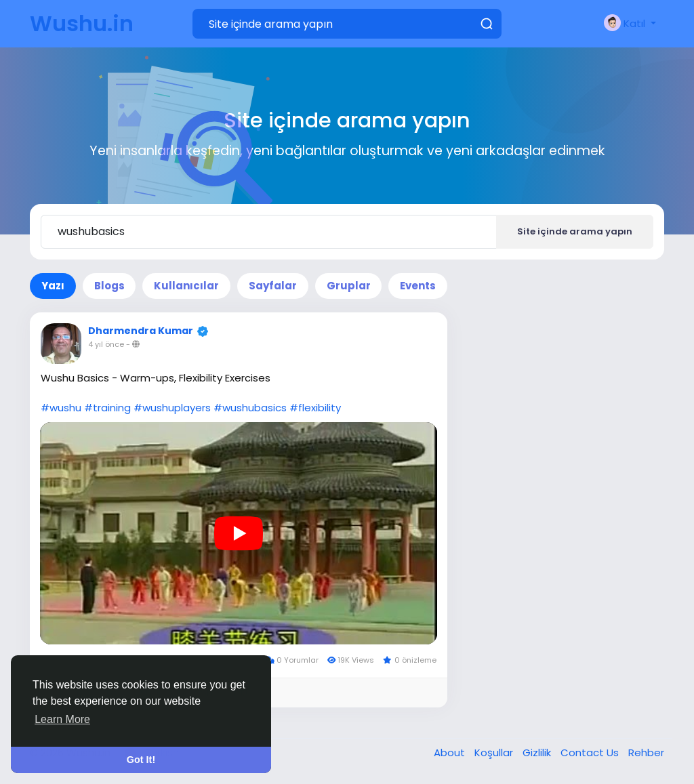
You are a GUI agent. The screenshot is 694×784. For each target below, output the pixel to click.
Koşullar (495, 752)
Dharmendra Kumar (141, 331)
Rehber (646, 752)
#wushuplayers (172, 408)
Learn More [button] (62, 719)
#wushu (61, 408)
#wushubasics (250, 408)
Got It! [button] (141, 760)
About (451, 752)
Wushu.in (82, 23)
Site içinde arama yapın (575, 231)
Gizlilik (538, 752)
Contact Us (591, 752)
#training (107, 408)
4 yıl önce (106, 344)
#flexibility (315, 408)
